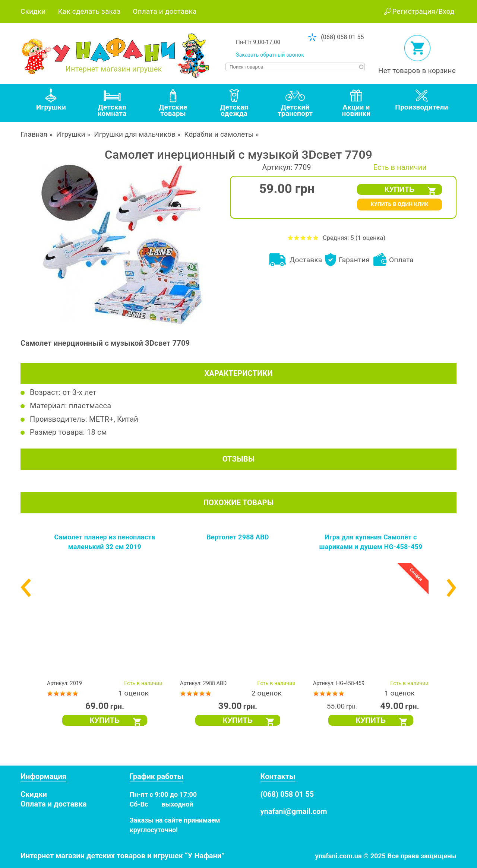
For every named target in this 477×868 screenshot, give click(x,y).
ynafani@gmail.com (294, 811)
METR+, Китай (114, 419)
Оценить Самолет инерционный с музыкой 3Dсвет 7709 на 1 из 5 (290, 237)
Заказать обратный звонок (270, 55)
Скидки (33, 11)
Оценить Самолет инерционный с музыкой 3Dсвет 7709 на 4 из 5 (309, 237)
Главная (34, 134)
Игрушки (71, 134)
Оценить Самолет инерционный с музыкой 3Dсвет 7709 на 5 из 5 (316, 237)
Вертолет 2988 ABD (238, 537)
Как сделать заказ (89, 11)
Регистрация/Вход (424, 11)
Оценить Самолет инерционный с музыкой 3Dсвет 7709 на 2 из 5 (297, 237)
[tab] (51, 103)
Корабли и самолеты (219, 134)
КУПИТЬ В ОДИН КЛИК (399, 204)
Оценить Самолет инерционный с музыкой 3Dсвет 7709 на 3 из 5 (303, 237)
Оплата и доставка (165, 11)
